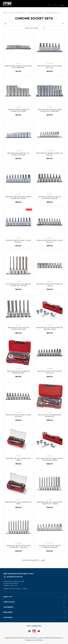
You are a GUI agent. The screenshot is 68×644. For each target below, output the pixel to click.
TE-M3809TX (18, 543)
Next (43, 560)
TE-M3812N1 (50, 456)
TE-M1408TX (50, 63)
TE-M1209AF (50, 543)
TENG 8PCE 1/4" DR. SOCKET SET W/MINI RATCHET (18, 372)
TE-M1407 (50, 107)
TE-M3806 (18, 281)
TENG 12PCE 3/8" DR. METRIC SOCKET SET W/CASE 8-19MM (50, 459)
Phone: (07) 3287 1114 (15, 577)
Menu (50, 5)
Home (5, 13)
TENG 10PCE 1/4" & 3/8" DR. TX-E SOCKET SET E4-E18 (18, 154)
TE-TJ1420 (18, 499)
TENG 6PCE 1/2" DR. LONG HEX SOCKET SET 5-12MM (18, 328)
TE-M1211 (18, 325)
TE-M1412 (18, 63)
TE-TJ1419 (18, 456)
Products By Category (18, 13)
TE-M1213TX (50, 369)
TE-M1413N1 (50, 325)
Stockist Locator (62, 5)
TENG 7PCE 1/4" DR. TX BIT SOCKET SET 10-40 (50, 67)
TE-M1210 (50, 281)
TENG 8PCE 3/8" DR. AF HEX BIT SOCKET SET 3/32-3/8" (50, 198)
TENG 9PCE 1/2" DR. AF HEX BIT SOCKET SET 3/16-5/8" (50, 546)
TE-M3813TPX (50, 238)
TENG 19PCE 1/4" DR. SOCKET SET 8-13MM (18, 459)
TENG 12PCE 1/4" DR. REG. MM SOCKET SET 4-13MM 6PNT (18, 67)
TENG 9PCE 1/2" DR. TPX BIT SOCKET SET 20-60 (18, 416)
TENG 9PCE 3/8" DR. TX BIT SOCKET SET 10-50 (18, 241)
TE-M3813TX (18, 238)
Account (55, 5)
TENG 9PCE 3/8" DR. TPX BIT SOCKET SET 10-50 (50, 241)
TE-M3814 (18, 151)
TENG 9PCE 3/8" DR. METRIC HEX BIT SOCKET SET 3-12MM (18, 198)
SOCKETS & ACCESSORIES (36, 13)
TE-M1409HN (50, 151)
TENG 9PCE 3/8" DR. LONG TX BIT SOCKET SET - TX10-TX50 (18, 546)
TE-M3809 (50, 499)
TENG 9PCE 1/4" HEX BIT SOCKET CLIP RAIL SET (50, 154)
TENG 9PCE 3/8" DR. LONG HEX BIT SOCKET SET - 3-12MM (50, 503)
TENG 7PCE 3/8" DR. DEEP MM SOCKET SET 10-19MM (18, 110)
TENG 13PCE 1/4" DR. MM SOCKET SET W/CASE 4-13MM (50, 328)
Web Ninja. (40, 640)
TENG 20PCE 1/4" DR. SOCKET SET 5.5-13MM (18, 503)
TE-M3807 (18, 107)
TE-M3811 (50, 194)
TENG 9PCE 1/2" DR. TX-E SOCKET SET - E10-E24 (50, 285)
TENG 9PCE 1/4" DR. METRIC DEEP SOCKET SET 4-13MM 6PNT (50, 110)
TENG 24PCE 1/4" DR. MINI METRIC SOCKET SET (50, 416)
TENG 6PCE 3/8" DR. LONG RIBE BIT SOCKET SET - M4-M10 (18, 285)
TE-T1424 (50, 412)
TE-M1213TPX (18, 412)
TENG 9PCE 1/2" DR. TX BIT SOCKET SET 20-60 (50, 372)
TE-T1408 (18, 369)
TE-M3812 (18, 194)
